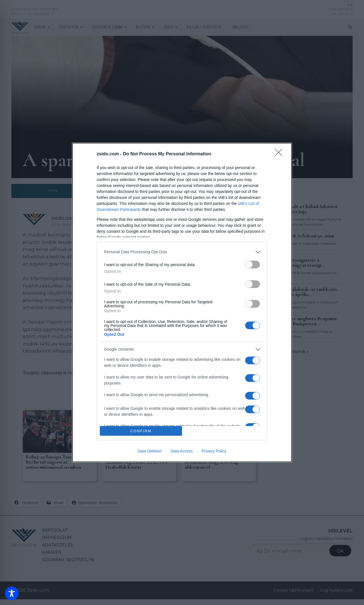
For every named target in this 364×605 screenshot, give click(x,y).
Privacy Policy (214, 451)
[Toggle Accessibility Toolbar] (12, 593)
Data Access (182, 451)
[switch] (253, 265)
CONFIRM (141, 431)
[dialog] (182, 303)
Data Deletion (150, 451)
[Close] (280, 154)
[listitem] (182, 252)
